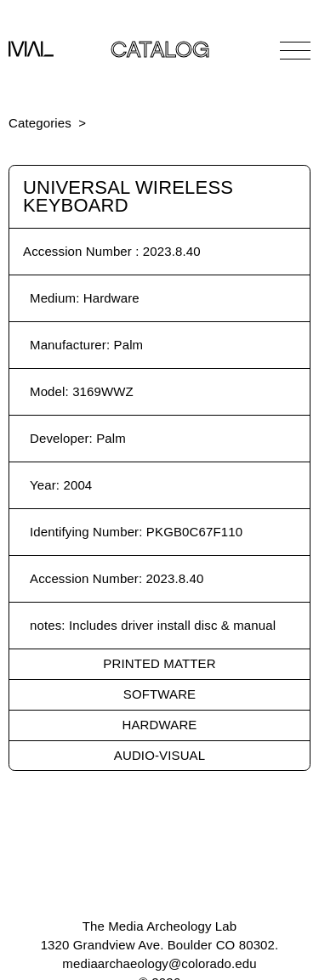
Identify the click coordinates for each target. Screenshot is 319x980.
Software (159, 694)
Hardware (160, 725)
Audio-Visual (159, 755)
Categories (40, 123)
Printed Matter (159, 663)
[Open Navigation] (295, 50)
